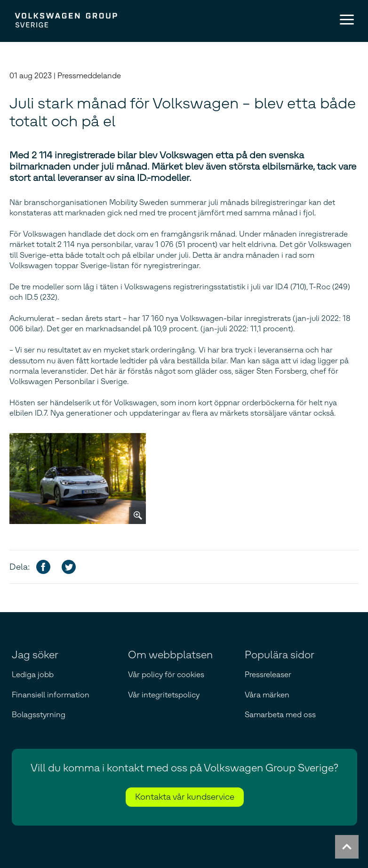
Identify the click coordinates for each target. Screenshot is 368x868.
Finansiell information (51, 695)
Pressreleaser (268, 675)
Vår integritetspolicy (164, 695)
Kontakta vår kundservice (185, 797)
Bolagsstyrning (39, 715)
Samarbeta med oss (280, 715)
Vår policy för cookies (166, 675)
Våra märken (267, 695)
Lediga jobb (33, 675)
